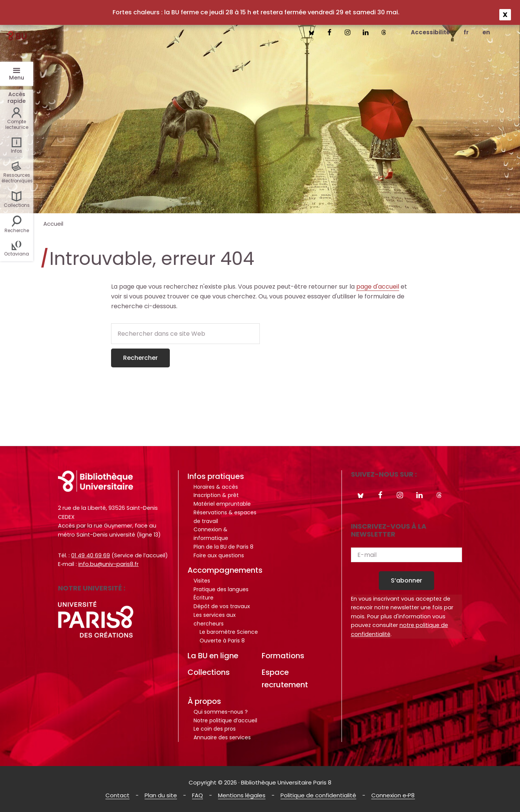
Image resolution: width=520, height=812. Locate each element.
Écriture (204, 598)
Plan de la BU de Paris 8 (223, 547)
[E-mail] (406, 555)
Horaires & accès (216, 487)
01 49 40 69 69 (91, 555)
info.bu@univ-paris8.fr (108, 564)
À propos (204, 701)
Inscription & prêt (216, 495)
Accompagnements (225, 570)
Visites (202, 581)
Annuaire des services (222, 737)
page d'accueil (378, 287)
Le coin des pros (215, 729)
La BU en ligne (213, 656)
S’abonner (406, 580)
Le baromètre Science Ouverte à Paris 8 (229, 636)
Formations (283, 656)
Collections (209, 672)
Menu (17, 78)
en (486, 32)
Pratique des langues (221, 589)
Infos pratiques (216, 476)
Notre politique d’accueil (225, 720)
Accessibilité (430, 32)
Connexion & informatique (211, 534)
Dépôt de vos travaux (222, 606)
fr (466, 32)
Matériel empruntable (222, 504)
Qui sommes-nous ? (221, 712)
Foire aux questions (219, 555)
